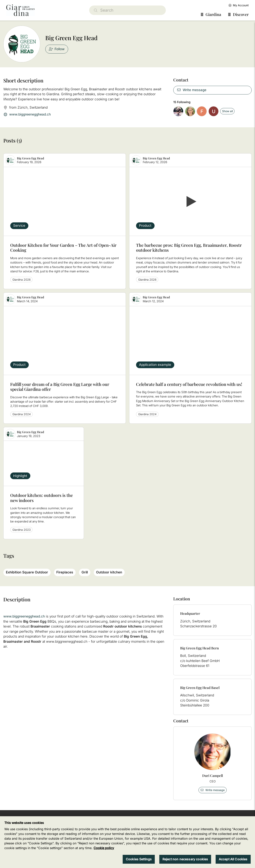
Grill (85, 572)
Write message (192, 90)
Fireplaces (65, 572)
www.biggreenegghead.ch (27, 115)
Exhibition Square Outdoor (27, 572)
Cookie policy (104, 848)
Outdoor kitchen (109, 572)
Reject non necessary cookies (185, 859)
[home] (20, 10)
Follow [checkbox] (57, 49)
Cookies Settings (139, 859)
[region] (127, 842)
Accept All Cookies (233, 859)
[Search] (127, 10)
